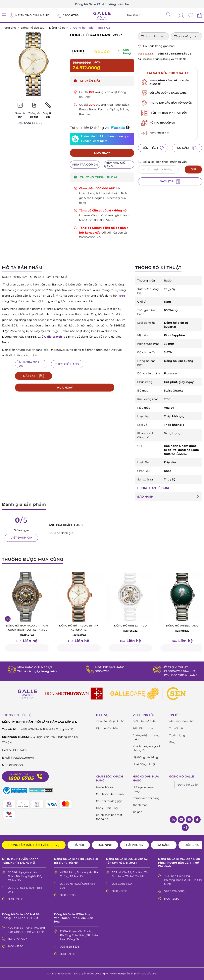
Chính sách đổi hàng (146, 798)
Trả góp (137, 812)
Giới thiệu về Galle (145, 722)
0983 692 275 (146, 54)
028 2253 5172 (17, 939)
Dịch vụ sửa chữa (107, 729)
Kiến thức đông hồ (181, 722)
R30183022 (79, 630)
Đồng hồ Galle (188, 785)
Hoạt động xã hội (144, 765)
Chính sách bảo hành (110, 794)
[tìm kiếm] (168, 15)
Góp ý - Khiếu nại (107, 808)
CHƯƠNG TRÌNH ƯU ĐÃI (95, 177)
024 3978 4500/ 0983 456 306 (78, 886)
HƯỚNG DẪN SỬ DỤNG (154, 488)
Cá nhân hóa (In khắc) (110, 722)
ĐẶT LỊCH (170, 181)
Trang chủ (9, 28)
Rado (121, 296)
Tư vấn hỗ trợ (18, 775)
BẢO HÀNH (145, 497)
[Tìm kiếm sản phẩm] (149, 15)
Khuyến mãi (87, 81)
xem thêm (100, 141)
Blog (172, 743)
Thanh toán (140, 805)
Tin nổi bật (176, 729)
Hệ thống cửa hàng (145, 758)
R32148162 (27, 630)
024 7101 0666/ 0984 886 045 (25, 890)
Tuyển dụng (177, 736)
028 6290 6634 (122, 884)
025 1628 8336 (70, 947)
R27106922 (130, 628)
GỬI (193, 169)
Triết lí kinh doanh (145, 729)
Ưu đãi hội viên (106, 787)
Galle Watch (53, 337)
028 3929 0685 (174, 891)
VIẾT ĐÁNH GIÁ (21, 538)
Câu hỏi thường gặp (109, 801)
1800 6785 (102, 671)
